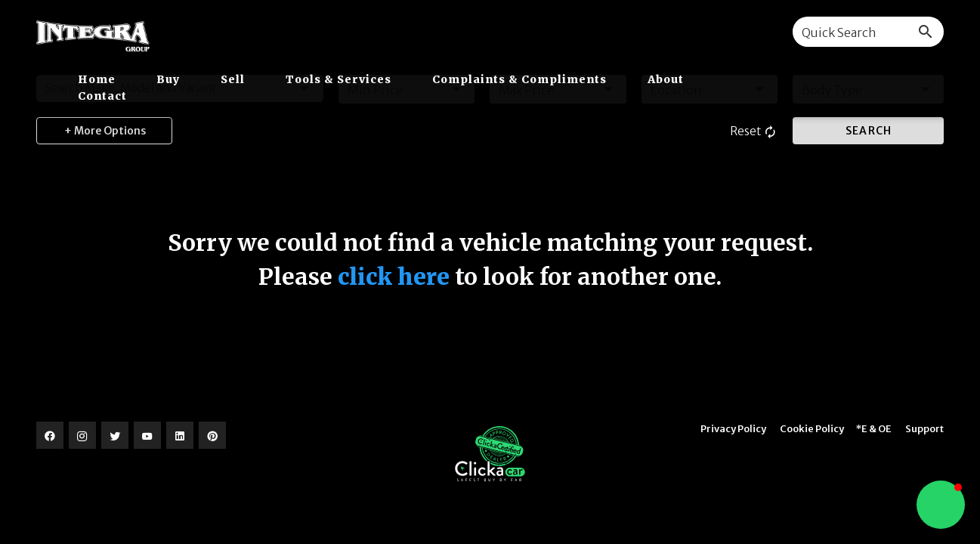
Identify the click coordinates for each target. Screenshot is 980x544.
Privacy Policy (733, 429)
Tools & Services (340, 79)
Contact (102, 96)
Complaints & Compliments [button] (521, 79)
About (666, 79)
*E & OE (874, 429)
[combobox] (868, 32)
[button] (941, 505)
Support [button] (924, 429)
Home (98, 79)
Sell (234, 79)
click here (394, 277)
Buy (170, 79)
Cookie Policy (812, 429)
